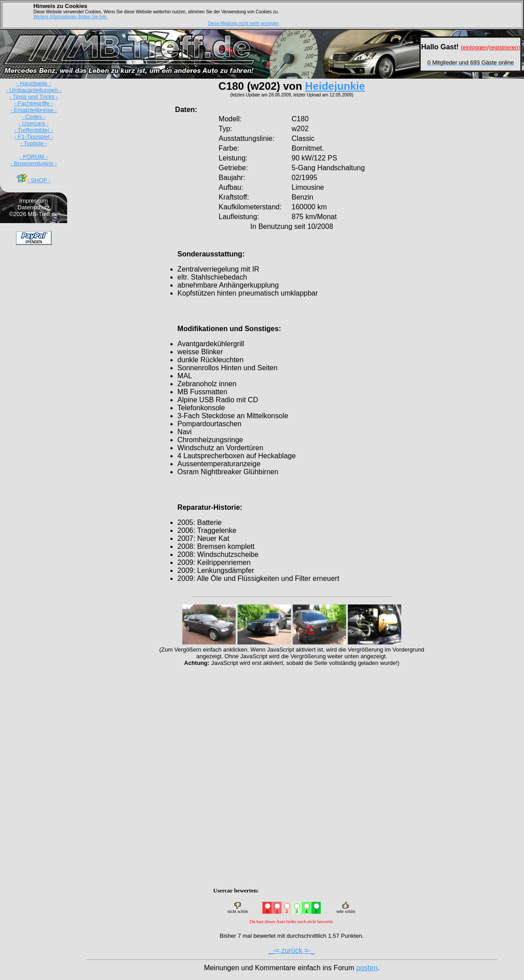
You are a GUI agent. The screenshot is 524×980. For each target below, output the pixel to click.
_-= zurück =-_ (292, 950)
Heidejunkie (335, 86)
